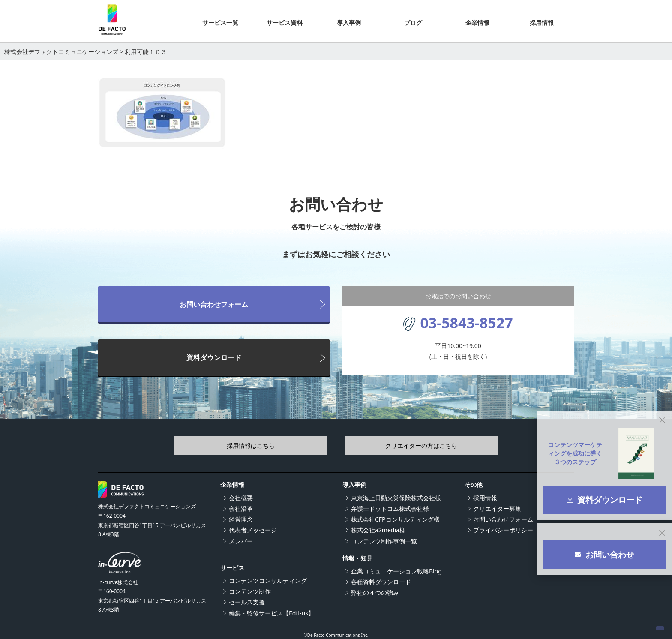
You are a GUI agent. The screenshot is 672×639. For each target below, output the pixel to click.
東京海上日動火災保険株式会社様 (396, 498)
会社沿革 (241, 508)
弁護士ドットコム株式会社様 (390, 508)
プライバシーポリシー (503, 530)
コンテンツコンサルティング (268, 580)
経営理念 (241, 519)
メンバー (241, 541)
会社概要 (241, 498)
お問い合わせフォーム (214, 304)
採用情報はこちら (280, 445)
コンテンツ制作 (250, 591)
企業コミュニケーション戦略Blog (396, 571)
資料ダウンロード (214, 357)
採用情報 (485, 498)
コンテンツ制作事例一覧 (384, 541)
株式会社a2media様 (378, 530)
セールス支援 (247, 602)
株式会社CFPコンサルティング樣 (395, 519)
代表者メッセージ (253, 530)
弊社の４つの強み (375, 592)
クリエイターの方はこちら (392, 445)
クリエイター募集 (497, 508)
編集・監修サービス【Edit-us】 (271, 613)
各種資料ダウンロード (381, 582)
